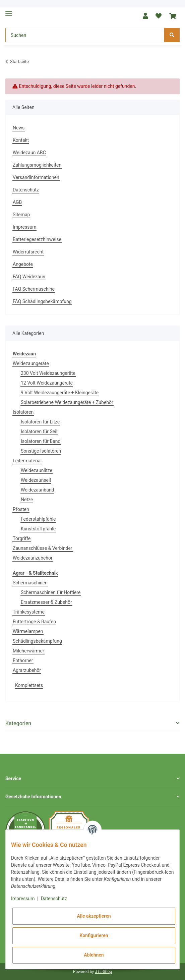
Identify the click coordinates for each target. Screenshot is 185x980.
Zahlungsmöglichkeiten (37, 165)
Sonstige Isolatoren (41, 451)
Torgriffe (22, 538)
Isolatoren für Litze (40, 422)
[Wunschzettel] (159, 16)
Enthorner (23, 660)
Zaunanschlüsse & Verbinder (43, 548)
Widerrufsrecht (28, 252)
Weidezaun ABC (29, 153)
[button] (145, 16)
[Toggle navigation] (9, 11)
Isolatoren (23, 412)
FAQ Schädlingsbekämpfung (42, 301)
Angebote (23, 264)
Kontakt (21, 140)
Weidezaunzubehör (33, 558)
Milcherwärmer (28, 651)
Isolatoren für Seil (39, 431)
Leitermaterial (27, 461)
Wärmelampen (28, 631)
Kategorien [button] (18, 723)
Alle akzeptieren (94, 916)
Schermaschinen (30, 583)
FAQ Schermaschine (34, 289)
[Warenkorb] (173, 16)
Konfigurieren (94, 935)
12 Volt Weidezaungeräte (47, 383)
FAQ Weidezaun (29, 277)
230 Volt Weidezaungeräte (48, 373)
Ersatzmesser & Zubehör (46, 602)
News (19, 128)
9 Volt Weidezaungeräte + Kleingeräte (60, 393)
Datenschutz (26, 190)
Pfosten (21, 509)
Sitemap (21, 215)
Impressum (24, 227)
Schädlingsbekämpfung (37, 641)
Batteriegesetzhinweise (37, 239)
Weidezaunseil (36, 480)
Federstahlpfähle (38, 519)
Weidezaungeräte (31, 363)
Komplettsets (29, 685)
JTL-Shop (103, 972)
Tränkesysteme (29, 612)
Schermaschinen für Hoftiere (51, 592)
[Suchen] (85, 35)
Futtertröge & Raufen (34, 622)
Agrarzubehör (27, 670)
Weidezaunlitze (37, 470)
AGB (17, 202)
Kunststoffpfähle (38, 529)
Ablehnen (94, 955)
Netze (27, 500)
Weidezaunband (37, 490)
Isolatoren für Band (41, 441)
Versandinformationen (36, 177)
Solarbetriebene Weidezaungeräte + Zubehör (67, 402)
